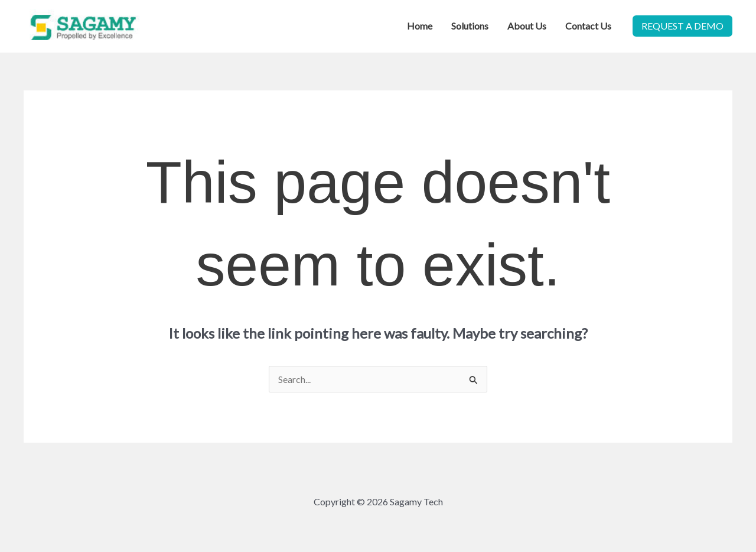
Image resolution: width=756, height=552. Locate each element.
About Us (527, 26)
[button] (682, 26)
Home (420, 26)
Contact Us (588, 26)
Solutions (470, 26)
